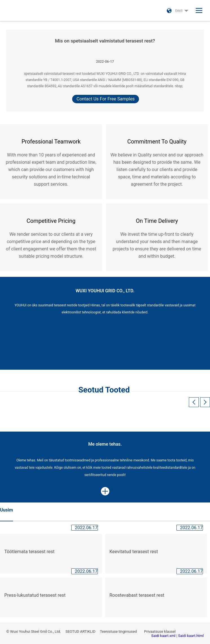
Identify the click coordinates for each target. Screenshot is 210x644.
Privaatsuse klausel (160, 631)
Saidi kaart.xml (164, 636)
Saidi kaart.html (191, 636)
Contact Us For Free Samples (105, 99)
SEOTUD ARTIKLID (80, 631)
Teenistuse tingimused (119, 631)
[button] (205, 402)
